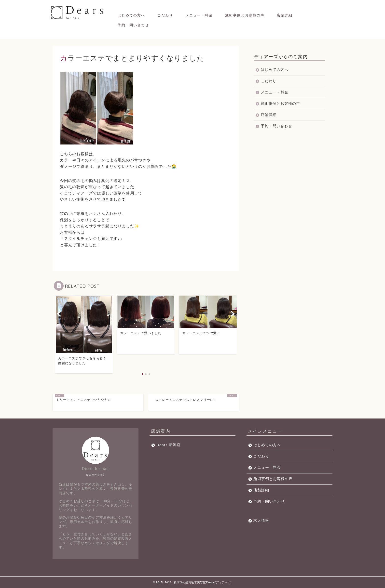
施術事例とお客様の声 (245, 15)
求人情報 (261, 520)
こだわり (165, 15)
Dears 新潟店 (169, 445)
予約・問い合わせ (133, 25)
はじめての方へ (131, 15)
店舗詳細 (285, 15)
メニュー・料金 (199, 15)
